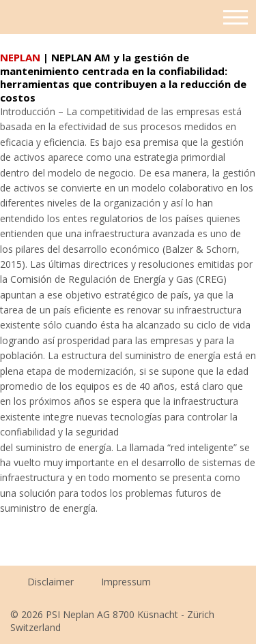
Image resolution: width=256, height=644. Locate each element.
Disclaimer (51, 582)
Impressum (126, 582)
